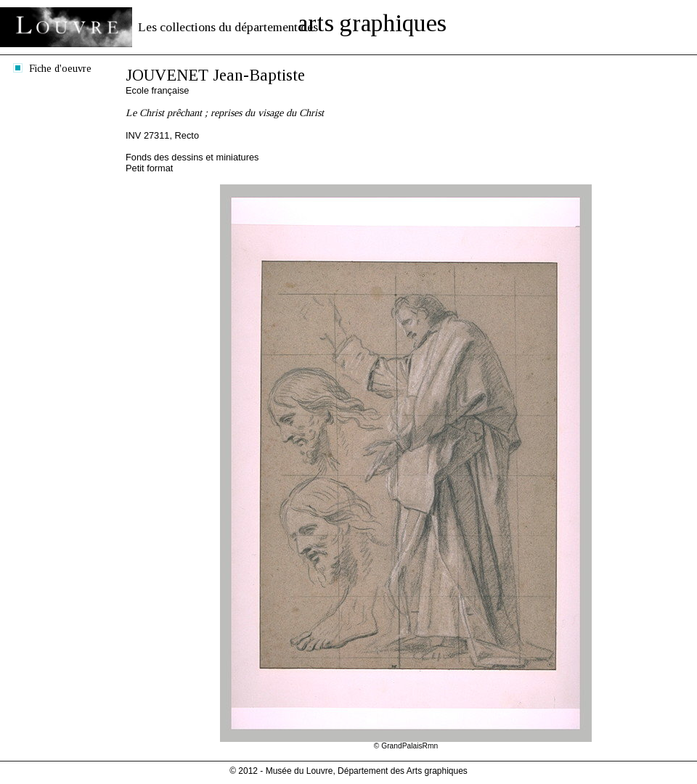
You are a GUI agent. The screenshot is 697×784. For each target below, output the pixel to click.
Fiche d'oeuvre (60, 68)
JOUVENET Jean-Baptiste (215, 75)
